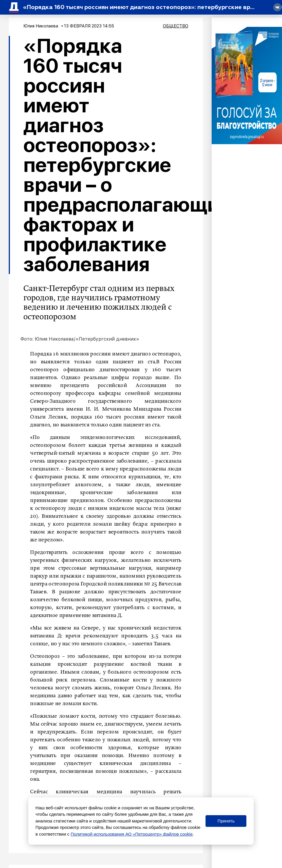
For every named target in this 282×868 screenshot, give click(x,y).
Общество (176, 26)
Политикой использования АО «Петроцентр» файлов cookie (132, 834)
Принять (226, 821)
